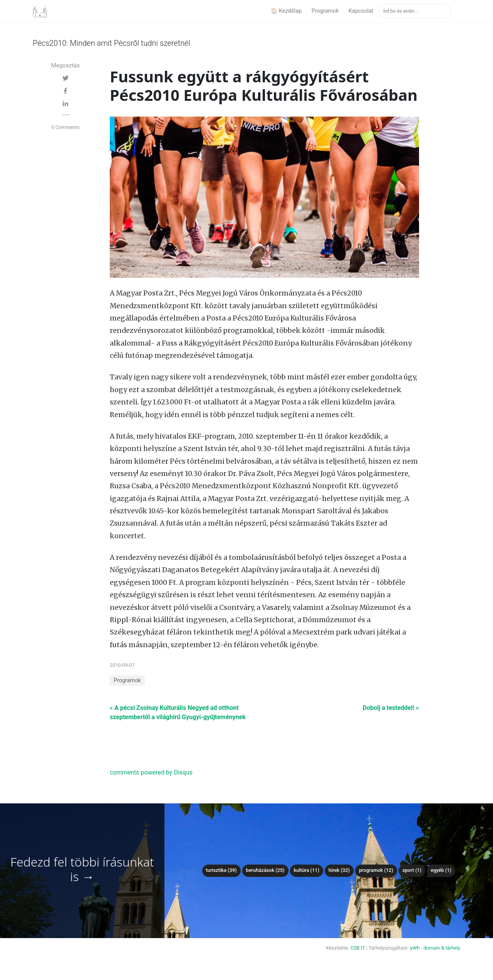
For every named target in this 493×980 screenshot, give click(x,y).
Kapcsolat (361, 11)
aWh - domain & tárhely (435, 948)
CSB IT (358, 948)
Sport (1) (412, 870)
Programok (325, 11)
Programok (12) (376, 870)
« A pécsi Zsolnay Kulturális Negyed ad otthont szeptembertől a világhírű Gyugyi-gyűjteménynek (178, 712)
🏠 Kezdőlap (286, 11)
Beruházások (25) (265, 870)
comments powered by (151, 772)
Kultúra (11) (307, 870)
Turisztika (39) (221, 870)
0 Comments (65, 127)
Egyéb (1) (441, 870)
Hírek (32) (339, 870)
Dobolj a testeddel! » (391, 708)
